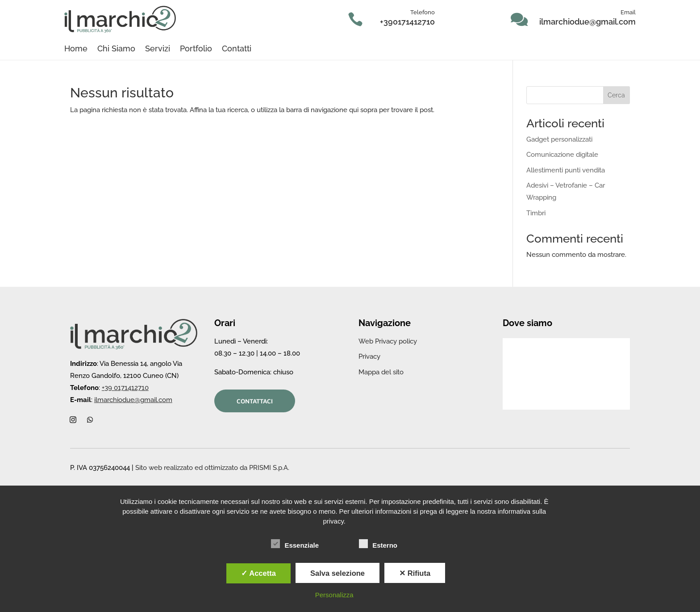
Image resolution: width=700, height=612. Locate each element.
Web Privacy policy (388, 341)
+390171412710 (407, 22)
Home (76, 49)
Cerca (616, 95)
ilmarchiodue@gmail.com (587, 22)
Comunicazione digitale (562, 155)
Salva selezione (337, 573)
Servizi (158, 49)
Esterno (378, 544)
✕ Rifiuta (415, 573)
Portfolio (196, 49)
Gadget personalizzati (559, 139)
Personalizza (334, 595)
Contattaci (255, 401)
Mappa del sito (381, 372)
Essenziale (295, 544)
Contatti (237, 49)
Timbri (536, 213)
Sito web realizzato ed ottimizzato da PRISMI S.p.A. (212, 468)
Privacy (369, 356)
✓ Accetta (258, 573)
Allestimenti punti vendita (566, 170)
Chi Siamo (116, 49)
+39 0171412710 (125, 388)
